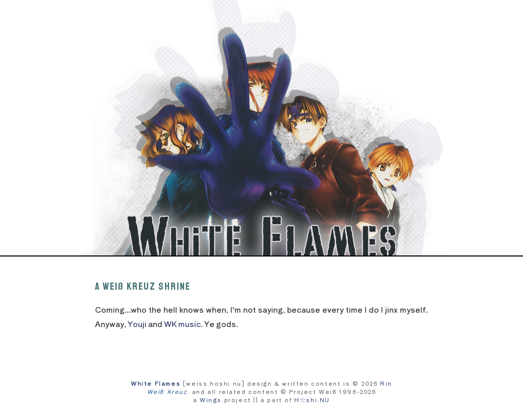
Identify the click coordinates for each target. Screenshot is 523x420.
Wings (211, 400)
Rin (386, 383)
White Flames (156, 383)
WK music (182, 323)
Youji (137, 323)
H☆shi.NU (312, 400)
